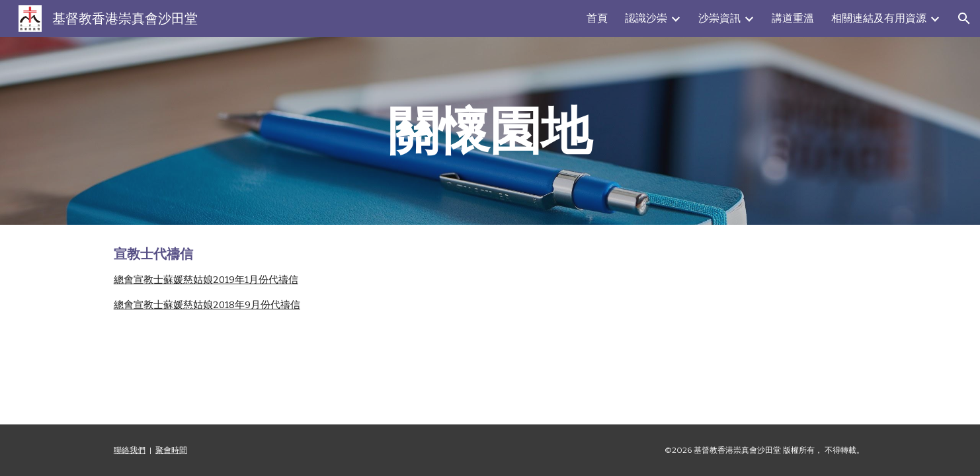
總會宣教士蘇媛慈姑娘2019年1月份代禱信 (206, 280)
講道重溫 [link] (793, 18)
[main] (490, 131)
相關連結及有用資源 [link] (879, 18)
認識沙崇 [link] (646, 18)
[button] (964, 19)
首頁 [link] (597, 18)
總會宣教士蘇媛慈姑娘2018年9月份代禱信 (207, 305)
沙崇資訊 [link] (719, 18)
